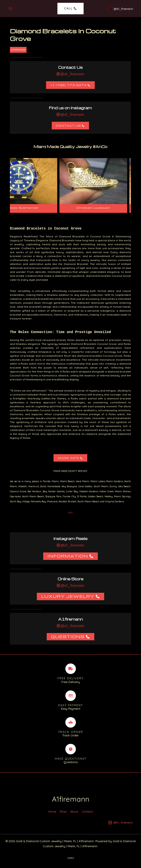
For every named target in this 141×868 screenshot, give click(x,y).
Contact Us (69, 126)
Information (68, 556)
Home (52, 815)
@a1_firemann (72, 74)
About (74, 815)
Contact (87, 815)
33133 (70, 513)
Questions (68, 637)
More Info (69, 458)
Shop (63, 815)
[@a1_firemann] (120, 9)
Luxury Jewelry (68, 596)
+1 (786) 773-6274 (69, 85)
